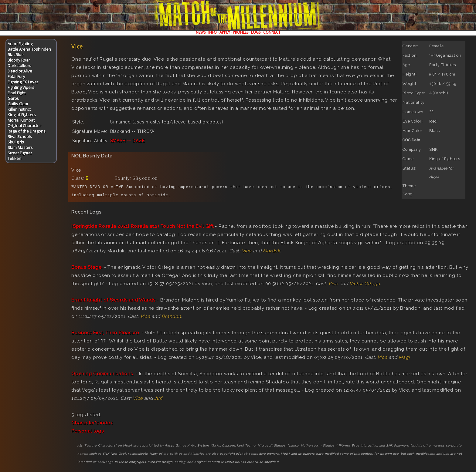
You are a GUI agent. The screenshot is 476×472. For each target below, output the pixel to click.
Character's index (92, 423)
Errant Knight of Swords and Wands (113, 300)
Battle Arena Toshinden (29, 49)
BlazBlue (16, 55)
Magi (404, 357)
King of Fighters (22, 115)
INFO (212, 32)
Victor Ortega (365, 284)
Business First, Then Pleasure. (106, 333)
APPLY (225, 32)
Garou (14, 98)
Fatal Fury (16, 76)
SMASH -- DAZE (127, 141)
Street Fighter (20, 153)
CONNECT (272, 32)
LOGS (256, 32)
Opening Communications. (103, 374)
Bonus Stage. (87, 267)
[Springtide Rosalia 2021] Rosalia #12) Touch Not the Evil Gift (143, 226)
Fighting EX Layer (23, 82)
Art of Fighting (20, 44)
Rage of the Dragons (27, 131)
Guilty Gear (18, 104)
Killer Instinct (19, 109)
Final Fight (17, 93)
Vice (247, 251)
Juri (158, 398)
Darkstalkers (19, 66)
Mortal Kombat (21, 120)
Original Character (24, 126)
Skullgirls (16, 142)
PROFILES (241, 32)
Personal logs (88, 431)
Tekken (14, 158)
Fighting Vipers (21, 87)
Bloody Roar (19, 60)
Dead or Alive (20, 71)
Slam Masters (20, 147)
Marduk (272, 251)
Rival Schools (20, 137)
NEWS (201, 32)
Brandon (171, 316)
